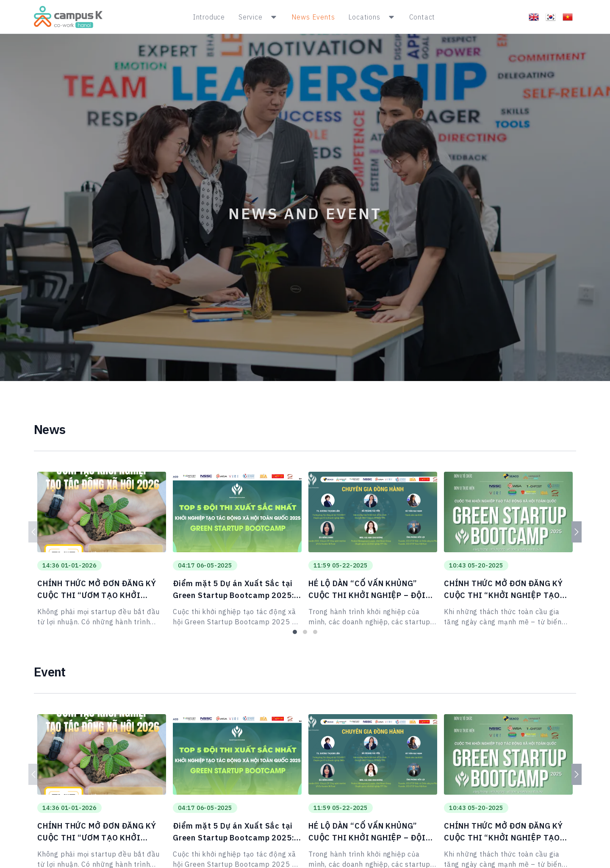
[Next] (577, 532)
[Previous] (33, 532)
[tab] (295, 632)
